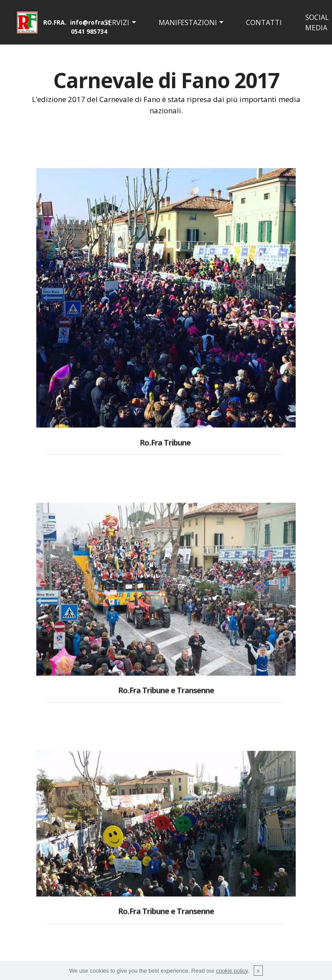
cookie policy (232, 971)
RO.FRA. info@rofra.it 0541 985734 (77, 27)
